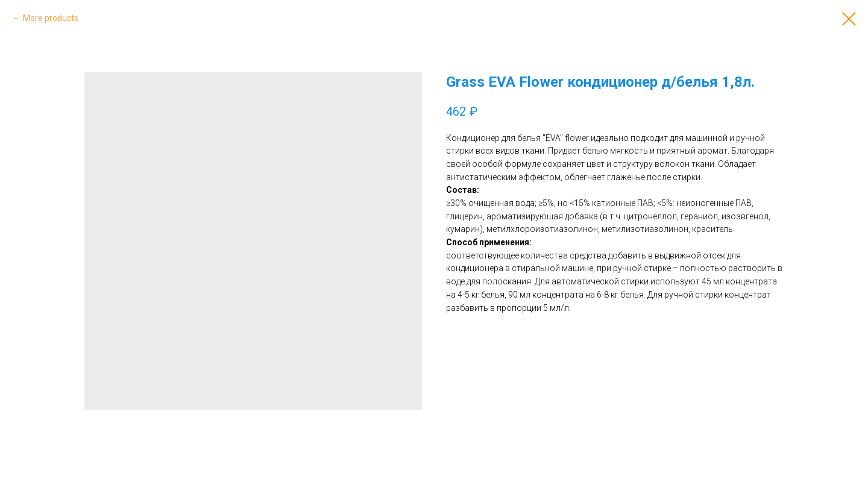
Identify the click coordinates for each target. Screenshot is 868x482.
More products (51, 18)
